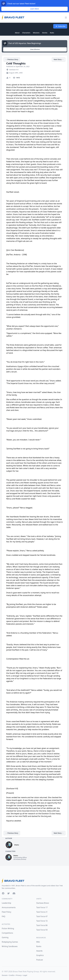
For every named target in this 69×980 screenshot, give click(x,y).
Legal (25, 975)
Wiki (38, 942)
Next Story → (59, 59)
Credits (12, 975)
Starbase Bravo (43, 903)
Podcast (40, 960)
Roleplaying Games (10, 942)
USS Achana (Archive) (20, 859)
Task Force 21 (42, 912)
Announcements (9, 907)
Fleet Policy (6, 912)
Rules (52, 33)
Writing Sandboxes (10, 946)
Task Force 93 (42, 930)
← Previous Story (12, 59)
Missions (36, 33)
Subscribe (60, 26)
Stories (45, 33)
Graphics (40, 955)
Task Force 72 (42, 921)
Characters (26, 33)
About (17, 33)
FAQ (3, 916)
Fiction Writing (8, 928)
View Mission (35, 49)
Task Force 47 (42, 916)
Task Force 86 (42, 925)
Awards (39, 951)
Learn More (34, 9)
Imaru (17, 845)
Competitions (7, 933)
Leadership (6, 903)
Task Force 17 (42, 907)
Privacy (19, 975)
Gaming (5, 937)
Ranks (39, 946)
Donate (5, 975)
